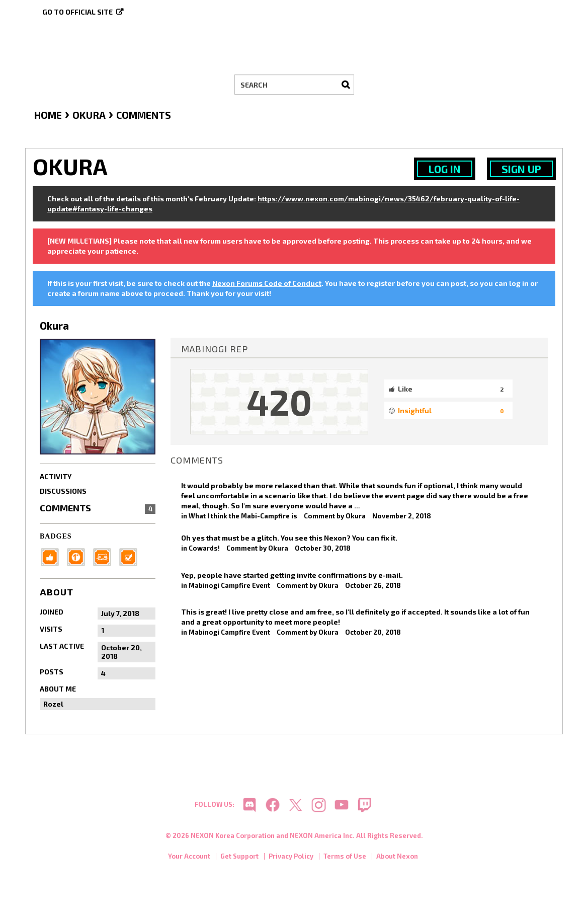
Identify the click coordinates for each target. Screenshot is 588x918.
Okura (356, 516)
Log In (445, 169)
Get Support (239, 857)
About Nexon (397, 857)
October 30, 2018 (323, 548)
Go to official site (77, 12)
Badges (56, 536)
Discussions (63, 491)
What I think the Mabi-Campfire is (243, 516)
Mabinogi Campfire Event (229, 585)
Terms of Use (345, 857)
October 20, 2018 (373, 632)
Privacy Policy (291, 857)
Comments (98, 508)
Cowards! (204, 548)
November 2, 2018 (402, 516)
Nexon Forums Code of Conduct (267, 283)
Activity (56, 476)
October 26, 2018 (373, 585)
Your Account (189, 857)
